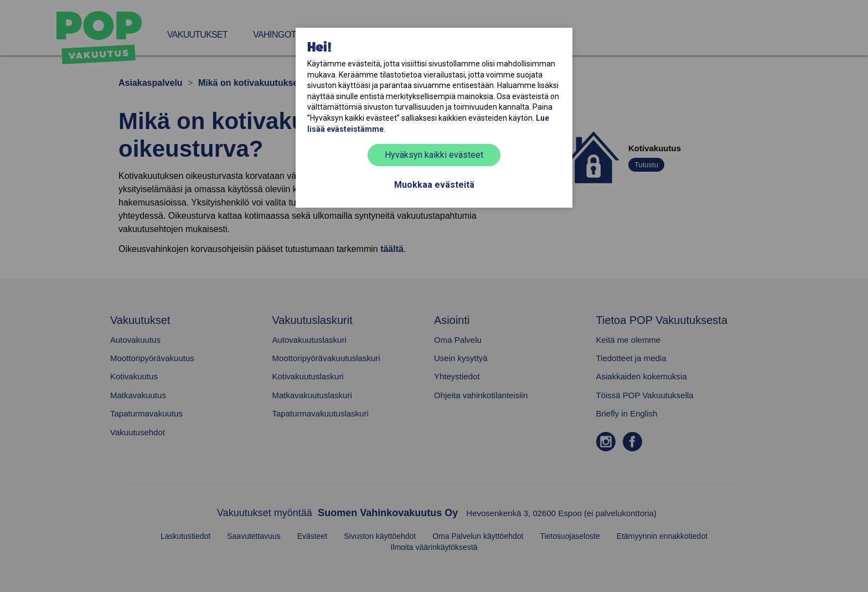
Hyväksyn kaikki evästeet (434, 155)
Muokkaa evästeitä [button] (434, 185)
